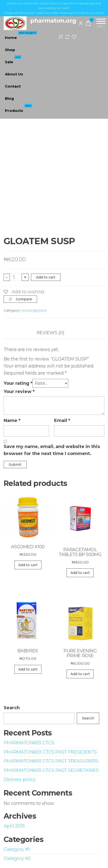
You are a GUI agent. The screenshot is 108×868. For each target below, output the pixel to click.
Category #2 (17, 859)
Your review (19, 392)
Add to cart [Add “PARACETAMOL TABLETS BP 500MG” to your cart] (80, 573)
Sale (13, 60)
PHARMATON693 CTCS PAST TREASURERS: (51, 761)
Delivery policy (20, 779)
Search (12, 708)
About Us (14, 74)
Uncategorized (34, 310)
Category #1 (17, 849)
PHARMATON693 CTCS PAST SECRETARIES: (51, 770)
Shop (10, 50)
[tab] (54, 333)
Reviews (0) (50, 333)
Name (12, 421)
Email (62, 421)
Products (18, 109)
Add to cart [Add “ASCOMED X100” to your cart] (28, 565)
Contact (13, 86)
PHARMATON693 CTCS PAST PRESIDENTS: (50, 752)
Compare (24, 299)
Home (21, 36)
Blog (9, 98)
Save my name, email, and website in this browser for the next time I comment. (52, 450)
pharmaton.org (53, 21)
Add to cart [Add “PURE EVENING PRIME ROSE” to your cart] (80, 674)
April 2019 (14, 826)
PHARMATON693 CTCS (29, 743)
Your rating (18, 383)
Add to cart (46, 277)
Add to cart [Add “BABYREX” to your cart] (28, 669)
